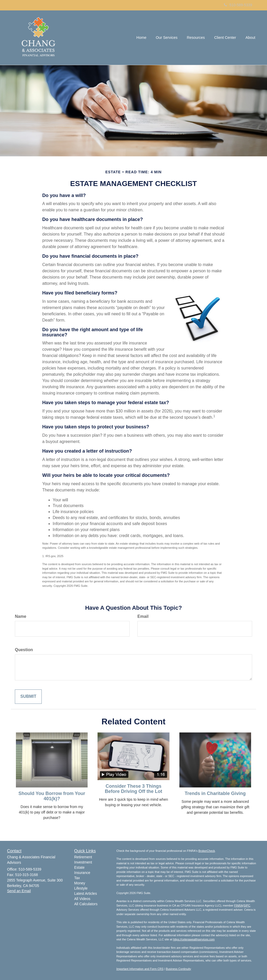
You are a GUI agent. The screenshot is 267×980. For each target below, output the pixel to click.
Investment (83, 862)
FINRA (238, 905)
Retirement (83, 857)
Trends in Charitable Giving (215, 793)
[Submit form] (28, 697)
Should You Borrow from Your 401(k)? (52, 796)
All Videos (82, 899)
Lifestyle (81, 888)
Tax (77, 878)
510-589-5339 (238, 5)
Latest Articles (86, 893)
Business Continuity (178, 969)
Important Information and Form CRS (140, 969)
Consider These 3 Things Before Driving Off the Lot (133, 789)
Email (143, 616)
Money (80, 883)
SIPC (247, 905)
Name (21, 616)
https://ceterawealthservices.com (194, 939)
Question (24, 650)
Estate (80, 867)
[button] (166, 38)
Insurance (82, 873)
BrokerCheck (207, 851)
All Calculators (86, 904)
